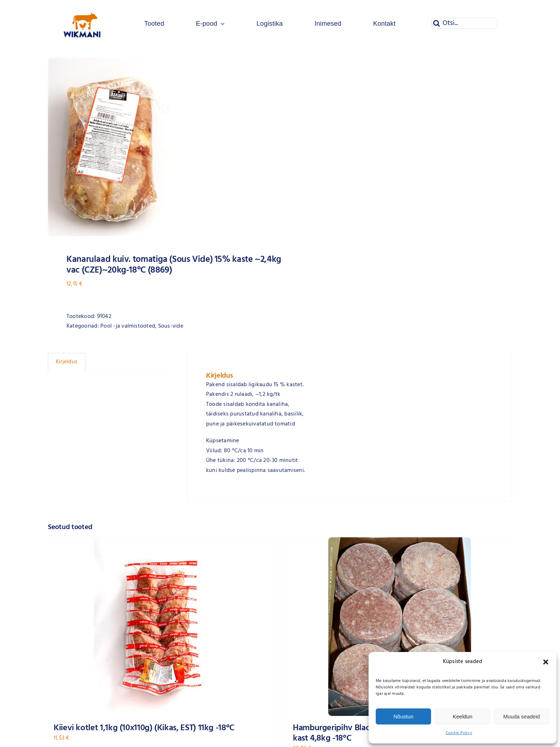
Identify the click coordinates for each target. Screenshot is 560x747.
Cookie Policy (459, 733)
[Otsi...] (464, 23)
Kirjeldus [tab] (67, 362)
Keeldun (462, 716)
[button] (546, 662)
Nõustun (404, 716)
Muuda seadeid (522, 716)
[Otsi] (437, 23)
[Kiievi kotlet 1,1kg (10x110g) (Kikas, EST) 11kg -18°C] (160, 627)
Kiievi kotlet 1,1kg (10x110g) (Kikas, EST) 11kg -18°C (144, 728)
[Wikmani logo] (82, 6)
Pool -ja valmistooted (128, 326)
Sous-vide (171, 326)
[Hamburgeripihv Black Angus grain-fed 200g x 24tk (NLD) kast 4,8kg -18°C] (400, 627)
